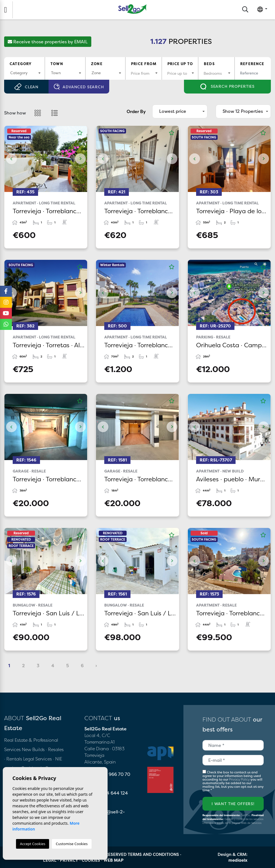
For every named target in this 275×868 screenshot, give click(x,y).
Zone (97, 64)
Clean (26, 87)
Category (21, 64)
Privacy (69, 860)
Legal (50, 860)
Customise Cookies (72, 844)
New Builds (34, 749)
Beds (209, 64)
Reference (252, 64)
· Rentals (13, 759)
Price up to (180, 64)
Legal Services (38, 759)
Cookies (91, 860)
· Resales (55, 749)
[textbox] (24, 73)
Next (80, 159)
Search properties (227, 87)
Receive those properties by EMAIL (48, 42)
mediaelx (238, 860)
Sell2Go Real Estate (132, 9)
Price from (144, 64)
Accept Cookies (33, 844)
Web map (114, 860)
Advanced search (79, 87)
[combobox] (24, 73)
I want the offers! (233, 804)
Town (57, 64)
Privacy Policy (240, 779)
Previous (11, 159)
